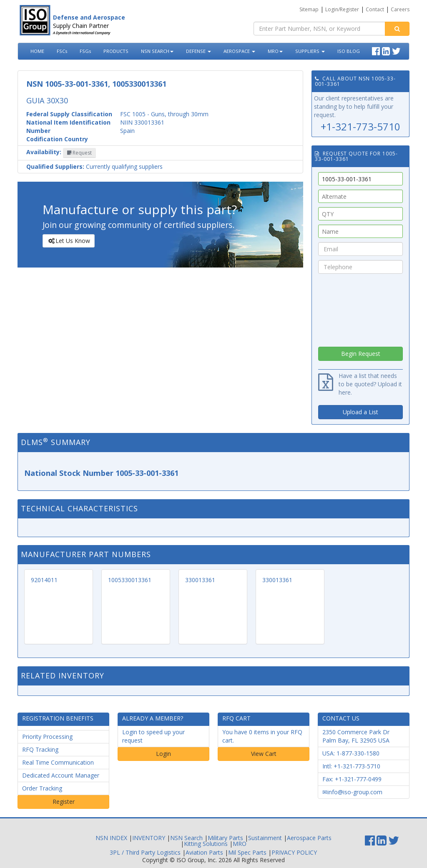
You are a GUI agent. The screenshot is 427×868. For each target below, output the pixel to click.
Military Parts (225, 838)
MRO (275, 51)
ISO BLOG (349, 51)
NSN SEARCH (157, 51)
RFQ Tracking (40, 749)
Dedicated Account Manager (61, 775)
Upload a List (360, 412)
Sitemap (309, 9)
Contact (375, 9)
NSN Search (186, 838)
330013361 (200, 580)
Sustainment (265, 838)
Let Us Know (68, 241)
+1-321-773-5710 (360, 126)
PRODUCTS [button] (116, 51)
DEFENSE (198, 51)
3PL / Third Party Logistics (145, 852)
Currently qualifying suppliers (94, 166)
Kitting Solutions (206, 844)
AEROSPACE (239, 51)
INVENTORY (149, 838)
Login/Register (342, 9)
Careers (400, 9)
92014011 (44, 580)
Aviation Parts (204, 852)
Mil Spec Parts (247, 852)
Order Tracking (42, 788)
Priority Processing (47, 737)
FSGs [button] (85, 51)
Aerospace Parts (309, 838)
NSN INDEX (111, 838)
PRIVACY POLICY (294, 852)
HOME (37, 51)
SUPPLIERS (310, 51)
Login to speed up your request (153, 736)
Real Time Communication (58, 762)
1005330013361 (130, 580)
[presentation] (361, 308)
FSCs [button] (62, 51)
